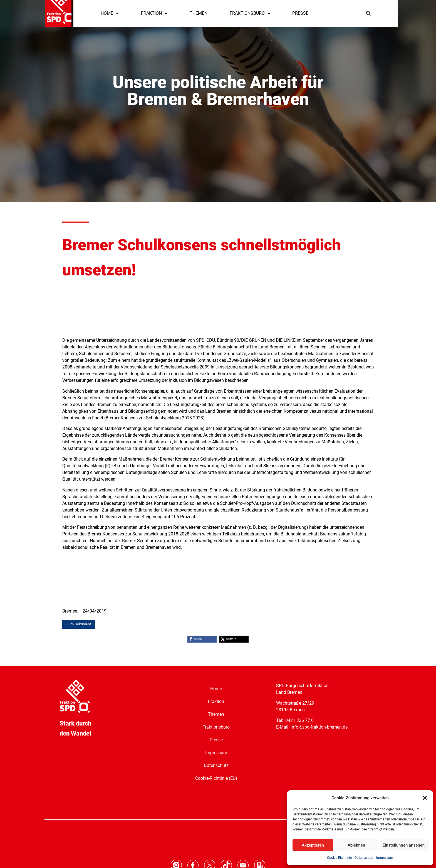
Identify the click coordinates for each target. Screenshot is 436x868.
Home (216, 689)
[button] (425, 798)
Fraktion (216, 701)
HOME (110, 13)
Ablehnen (356, 845)
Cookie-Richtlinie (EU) (216, 778)
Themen (216, 714)
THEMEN (199, 13)
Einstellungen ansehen (404, 845)
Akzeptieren (313, 845)
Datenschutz (364, 858)
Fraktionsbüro (216, 727)
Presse (216, 740)
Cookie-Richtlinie (339, 858)
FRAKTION (154, 13)
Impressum (385, 858)
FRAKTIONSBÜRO (250, 13)
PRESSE (300, 13)
